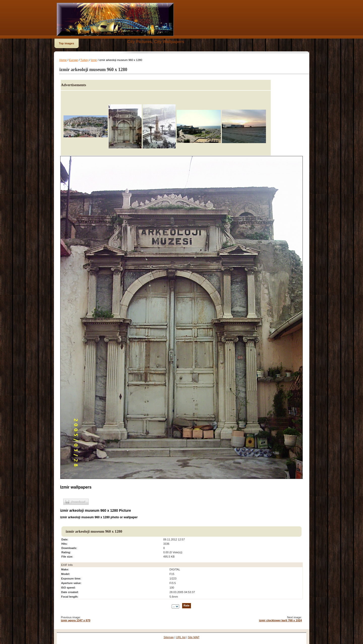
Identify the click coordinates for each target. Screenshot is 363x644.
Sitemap (169, 637)
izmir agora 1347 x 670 (76, 620)
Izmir (94, 60)
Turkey (84, 60)
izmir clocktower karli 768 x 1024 (281, 620)
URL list (181, 637)
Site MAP (194, 637)
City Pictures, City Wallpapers (156, 42)
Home (63, 60)
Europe (73, 60)
